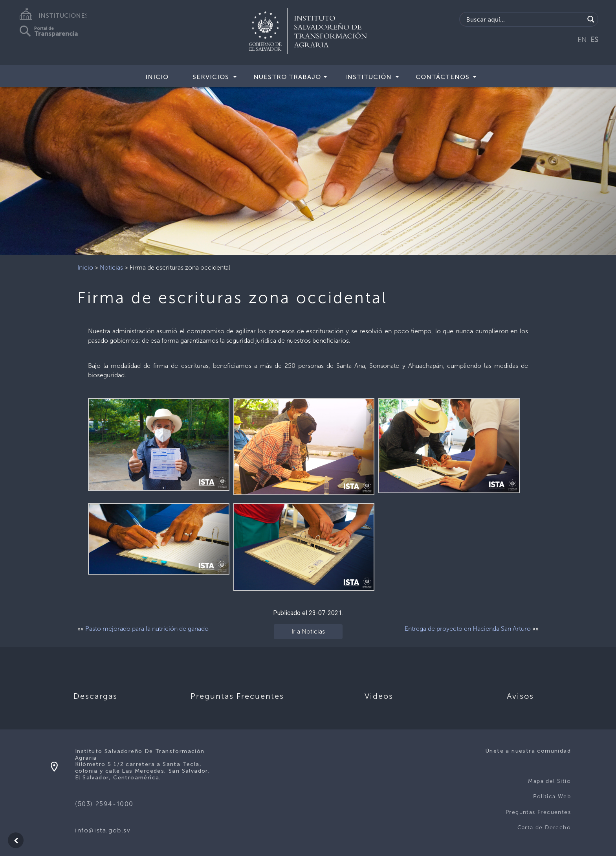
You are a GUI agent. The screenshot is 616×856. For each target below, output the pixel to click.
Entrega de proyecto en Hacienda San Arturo (468, 629)
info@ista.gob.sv (103, 830)
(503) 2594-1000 (104, 804)
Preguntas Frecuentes (538, 812)
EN (582, 40)
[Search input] (524, 19)
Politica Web (552, 796)
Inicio (157, 77)
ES (594, 40)
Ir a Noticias (308, 631)
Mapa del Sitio (549, 781)
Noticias (111, 267)
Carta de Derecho (544, 828)
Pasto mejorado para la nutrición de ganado (147, 629)
